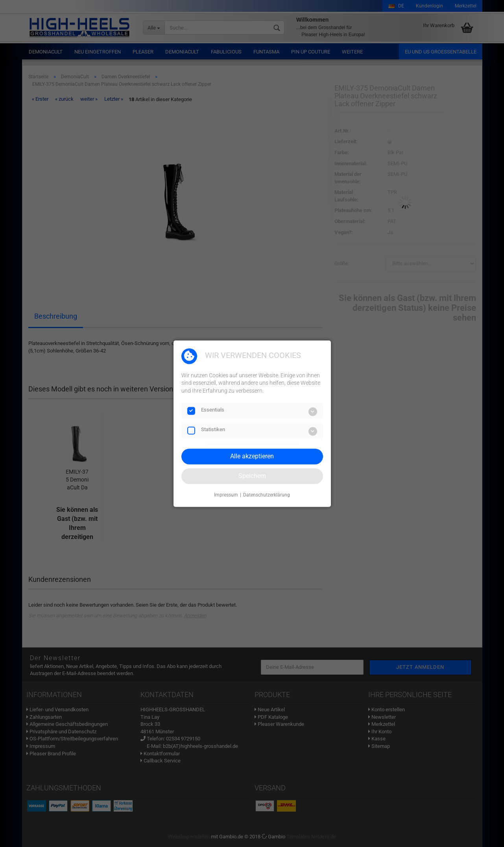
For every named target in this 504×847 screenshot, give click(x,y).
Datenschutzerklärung (267, 495)
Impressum (226, 495)
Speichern (252, 476)
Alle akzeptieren (252, 456)
